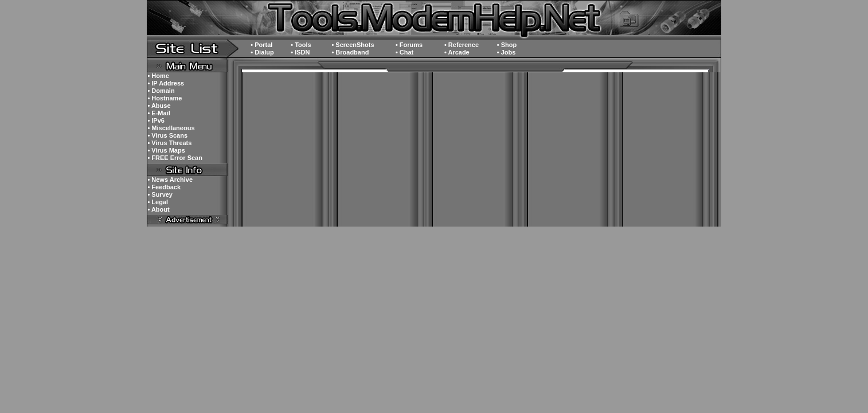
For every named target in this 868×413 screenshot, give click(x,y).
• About (158, 209)
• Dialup (262, 52)
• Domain (161, 91)
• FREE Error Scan (175, 158)
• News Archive (170, 180)
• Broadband (350, 52)
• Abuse (159, 106)
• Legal (158, 202)
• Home (158, 76)
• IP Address (166, 83)
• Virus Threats (169, 143)
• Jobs (507, 52)
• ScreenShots (353, 45)
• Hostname (165, 98)
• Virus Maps (166, 150)
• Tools (301, 45)
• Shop (507, 45)
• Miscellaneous (171, 128)
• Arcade (457, 52)
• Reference (462, 45)
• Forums (409, 45)
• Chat (404, 52)
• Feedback (164, 187)
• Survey (160, 194)
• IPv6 (156, 120)
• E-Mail (159, 113)
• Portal (261, 45)
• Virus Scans (167, 135)
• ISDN (300, 52)
